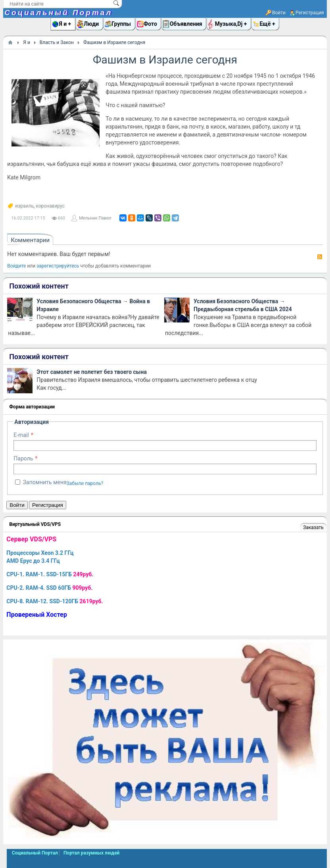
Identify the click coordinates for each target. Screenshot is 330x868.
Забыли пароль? (85, 483)
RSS (320, 257)
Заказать (313, 527)
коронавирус (50, 206)
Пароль (23, 458)
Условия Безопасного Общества (79, 301)
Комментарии (30, 240)
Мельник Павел (95, 218)
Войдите (16, 266)
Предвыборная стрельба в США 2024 (243, 309)
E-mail (21, 435)
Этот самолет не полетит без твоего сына (92, 372)
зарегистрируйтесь (58, 266)
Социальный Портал (58, 13)
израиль (24, 206)
